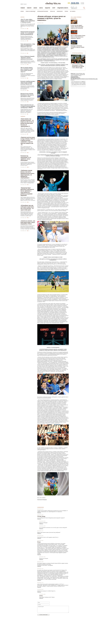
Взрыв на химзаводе (31, 11)
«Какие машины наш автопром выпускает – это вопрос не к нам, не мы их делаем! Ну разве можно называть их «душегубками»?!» (27, 123)
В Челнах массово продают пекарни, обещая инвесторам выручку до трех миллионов (77, 27)
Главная (23, 8)
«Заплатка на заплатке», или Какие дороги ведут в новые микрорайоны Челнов (28, 222)
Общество (48, 8)
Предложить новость (63, 8)
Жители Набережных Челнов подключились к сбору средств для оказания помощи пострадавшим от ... (28, 50)
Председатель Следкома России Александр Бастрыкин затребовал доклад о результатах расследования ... (28, 87)
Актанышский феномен (43, 11)
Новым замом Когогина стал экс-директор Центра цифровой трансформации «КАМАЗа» (28, 106)
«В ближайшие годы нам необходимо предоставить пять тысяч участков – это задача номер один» (27, 208)
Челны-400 (52, 11)
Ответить (39, 513)
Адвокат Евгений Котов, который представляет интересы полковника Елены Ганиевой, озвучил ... (28, 62)
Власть (41, 8)
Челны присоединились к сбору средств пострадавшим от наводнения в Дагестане (28, 45)
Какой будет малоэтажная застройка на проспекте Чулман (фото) (78, 47)
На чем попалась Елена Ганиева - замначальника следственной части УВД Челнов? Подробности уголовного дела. (28, 164)
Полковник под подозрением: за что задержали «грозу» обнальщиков (26, 158)
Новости (29, 8)
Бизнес (35, 8)
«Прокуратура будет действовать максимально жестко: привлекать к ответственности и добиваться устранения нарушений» (27, 192)
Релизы (66, 11)
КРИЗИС (22, 11)
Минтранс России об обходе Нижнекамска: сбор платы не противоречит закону (27, 95)
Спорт (54, 8)
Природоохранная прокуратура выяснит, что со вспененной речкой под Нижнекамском (28, 33)
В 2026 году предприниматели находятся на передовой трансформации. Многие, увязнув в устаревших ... (28, 75)
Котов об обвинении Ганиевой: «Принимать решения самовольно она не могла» (28, 58)
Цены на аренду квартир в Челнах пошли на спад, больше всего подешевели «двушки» (78, 37)
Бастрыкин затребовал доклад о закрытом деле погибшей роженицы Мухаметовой (28, 83)
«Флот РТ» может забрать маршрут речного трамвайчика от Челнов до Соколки (28, 21)
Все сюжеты (73, 11)
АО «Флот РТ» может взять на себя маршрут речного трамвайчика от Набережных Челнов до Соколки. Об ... (28, 25)
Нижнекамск (60, 11)
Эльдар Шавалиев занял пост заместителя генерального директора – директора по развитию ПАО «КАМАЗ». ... (27, 111)
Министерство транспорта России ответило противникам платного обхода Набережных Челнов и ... (27, 99)
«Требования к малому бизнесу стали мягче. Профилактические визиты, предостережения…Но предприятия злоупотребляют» (28, 174)
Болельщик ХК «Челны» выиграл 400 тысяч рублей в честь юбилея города (78, 66)
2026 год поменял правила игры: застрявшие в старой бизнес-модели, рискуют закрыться (27, 70)
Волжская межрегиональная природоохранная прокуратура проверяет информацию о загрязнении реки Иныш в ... (27, 38)
